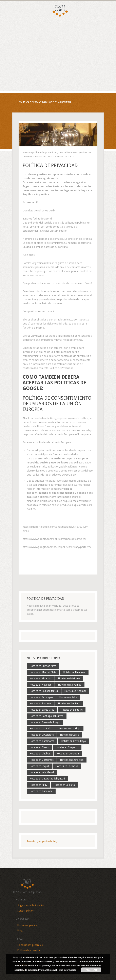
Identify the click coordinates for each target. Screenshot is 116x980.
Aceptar (91, 970)
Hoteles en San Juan (41, 704)
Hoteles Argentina (27, 925)
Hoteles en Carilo (70, 735)
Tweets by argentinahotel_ (42, 841)
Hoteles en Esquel (39, 766)
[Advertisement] (58, 60)
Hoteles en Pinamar (75, 691)
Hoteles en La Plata (64, 785)
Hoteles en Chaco (39, 747)
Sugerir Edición (26, 911)
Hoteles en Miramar (41, 679)
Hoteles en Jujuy (38, 785)
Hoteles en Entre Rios (72, 760)
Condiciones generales (30, 945)
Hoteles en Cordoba (68, 754)
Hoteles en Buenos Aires (43, 666)
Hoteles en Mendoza (74, 672)
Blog (20, 931)
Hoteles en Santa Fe (72, 710)
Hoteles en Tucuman (41, 791)
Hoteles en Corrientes (42, 760)
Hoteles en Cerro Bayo (73, 741)
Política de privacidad (29, 950)
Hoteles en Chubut (40, 754)
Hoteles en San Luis (69, 704)
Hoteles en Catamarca (42, 741)
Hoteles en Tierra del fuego (45, 722)
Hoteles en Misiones (69, 679)
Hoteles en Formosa (67, 766)
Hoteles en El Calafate (42, 735)
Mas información (68, 970)
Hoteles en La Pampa (70, 685)
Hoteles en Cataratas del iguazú (47, 779)
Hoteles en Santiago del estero (47, 716)
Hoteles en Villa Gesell (42, 772)
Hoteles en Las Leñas (41, 729)
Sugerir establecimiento (31, 905)
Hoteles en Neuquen (41, 685)
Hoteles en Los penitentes (44, 691)
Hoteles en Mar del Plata (43, 672)
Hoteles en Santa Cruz (42, 710)
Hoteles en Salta (68, 697)
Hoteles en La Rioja (70, 729)
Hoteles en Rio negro (41, 697)
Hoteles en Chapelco (67, 747)
